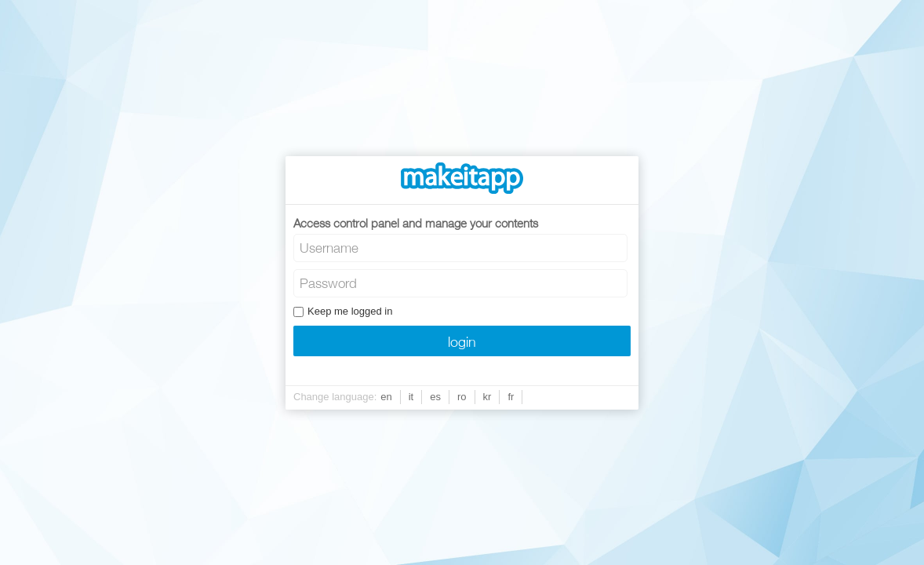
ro (462, 397)
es (435, 397)
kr (487, 397)
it (411, 397)
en (386, 397)
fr (511, 397)
